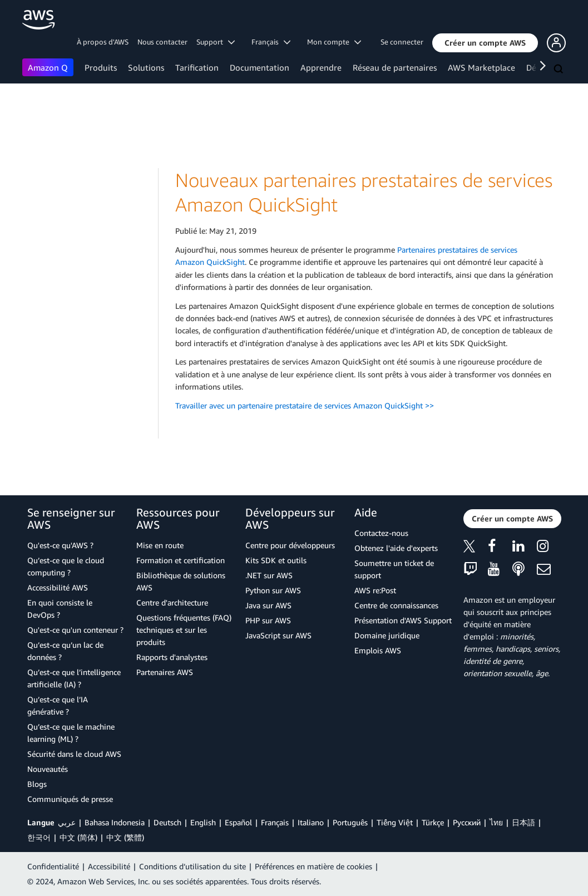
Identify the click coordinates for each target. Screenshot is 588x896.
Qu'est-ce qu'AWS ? (60, 545)
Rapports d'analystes (172, 657)
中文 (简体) (78, 837)
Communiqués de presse (70, 799)
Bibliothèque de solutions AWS (181, 581)
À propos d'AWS (103, 42)
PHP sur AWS (268, 620)
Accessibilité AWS (58, 587)
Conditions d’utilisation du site (192, 866)
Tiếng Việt (395, 822)
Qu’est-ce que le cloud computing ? (66, 566)
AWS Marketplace (481, 67)
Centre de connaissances (396, 605)
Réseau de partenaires (395, 67)
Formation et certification (181, 560)
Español (238, 822)
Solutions (146, 67)
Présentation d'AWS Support (403, 620)
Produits (101, 67)
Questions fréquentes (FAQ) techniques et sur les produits (184, 630)
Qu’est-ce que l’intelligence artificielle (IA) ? (74, 678)
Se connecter (402, 42)
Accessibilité (109, 866)
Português (350, 822)
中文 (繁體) (125, 837)
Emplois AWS (378, 650)
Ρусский (467, 822)
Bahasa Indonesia (115, 822)
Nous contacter (162, 42)
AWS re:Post (375, 590)
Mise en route (160, 545)
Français (275, 822)
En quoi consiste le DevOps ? (60, 609)
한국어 (39, 837)
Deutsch (167, 822)
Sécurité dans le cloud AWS (74, 754)
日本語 (523, 822)
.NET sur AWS (269, 575)
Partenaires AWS (165, 672)
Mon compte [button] (334, 42)
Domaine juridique (387, 635)
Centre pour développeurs (290, 545)
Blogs (37, 784)
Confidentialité (53, 866)
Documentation (260, 67)
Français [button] (271, 42)
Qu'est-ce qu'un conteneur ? (75, 630)
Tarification (197, 67)
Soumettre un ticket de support (394, 569)
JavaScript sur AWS (278, 635)
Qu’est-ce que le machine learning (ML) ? (71, 733)
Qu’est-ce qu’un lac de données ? (65, 651)
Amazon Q (48, 67)
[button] (485, 43)
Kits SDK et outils (276, 560)
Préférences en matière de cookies (313, 866)
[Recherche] (560, 70)
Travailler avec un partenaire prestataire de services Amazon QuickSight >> (305, 405)
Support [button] (216, 42)
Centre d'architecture (172, 602)
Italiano (311, 822)
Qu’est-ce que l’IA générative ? (58, 705)
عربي (67, 822)
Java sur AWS (268, 605)
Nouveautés (48, 769)
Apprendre (321, 67)
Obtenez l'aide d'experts (396, 548)
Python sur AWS (273, 590)
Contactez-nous (381, 533)
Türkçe (433, 822)
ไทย (496, 822)
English (203, 822)
